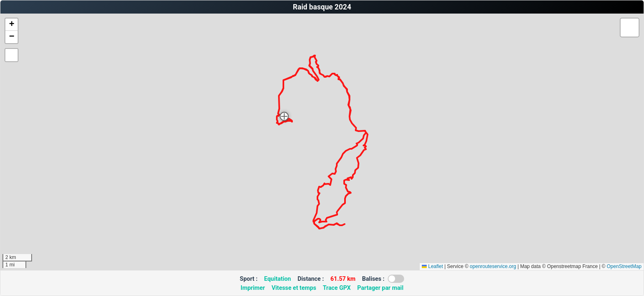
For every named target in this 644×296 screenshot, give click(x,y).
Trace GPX (337, 288)
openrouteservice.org (493, 266)
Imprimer (253, 288)
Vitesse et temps (294, 288)
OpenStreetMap (624, 266)
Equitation (277, 279)
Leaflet (432, 266)
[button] (284, 116)
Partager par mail (380, 288)
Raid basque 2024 (322, 7)
